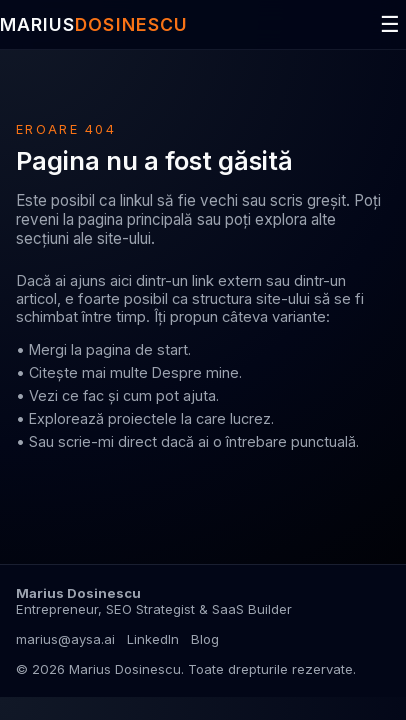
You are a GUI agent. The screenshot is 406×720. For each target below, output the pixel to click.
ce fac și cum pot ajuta (139, 395)
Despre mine (195, 372)
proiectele (142, 418)
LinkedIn (153, 639)
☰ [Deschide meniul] (390, 24)
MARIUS (94, 24)
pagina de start (137, 349)
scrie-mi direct (107, 441)
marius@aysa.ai (65, 639)
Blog (205, 639)
